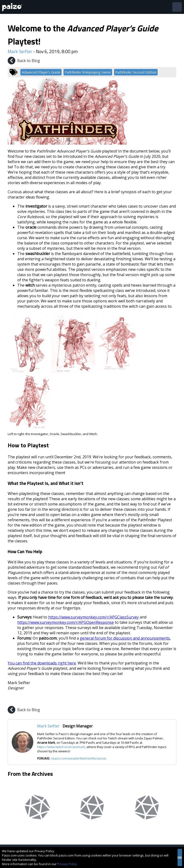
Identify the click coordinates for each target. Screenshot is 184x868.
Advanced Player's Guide (41, 72)
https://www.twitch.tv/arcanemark (61, 747)
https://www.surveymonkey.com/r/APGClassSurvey (93, 617)
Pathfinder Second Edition (136, 72)
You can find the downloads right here (42, 663)
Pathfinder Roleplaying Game (88, 72)
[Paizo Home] (13, 7)
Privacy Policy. (67, 864)
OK (180, 858)
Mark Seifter (20, 51)
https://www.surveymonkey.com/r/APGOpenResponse (66, 622)
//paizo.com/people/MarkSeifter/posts (78, 758)
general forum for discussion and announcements (125, 638)
